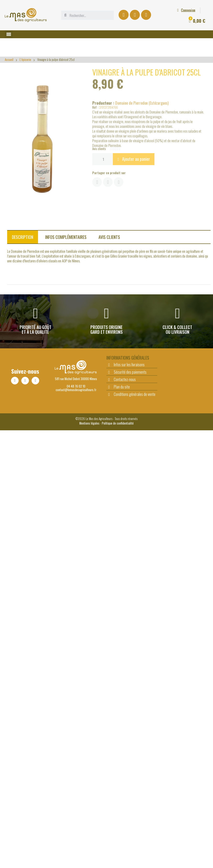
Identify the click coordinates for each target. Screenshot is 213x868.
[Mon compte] (84, 10)
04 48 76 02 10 (76, 386)
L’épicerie (25, 60)
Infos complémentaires (66, 237)
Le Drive (109, 6)
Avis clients (109, 237)
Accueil (9, 60)
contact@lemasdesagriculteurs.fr (76, 390)
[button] (134, 159)
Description (23, 237)
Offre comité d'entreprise (141, 6)
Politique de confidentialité (118, 423)
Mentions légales (89, 423)
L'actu (172, 6)
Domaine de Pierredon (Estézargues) (142, 103)
